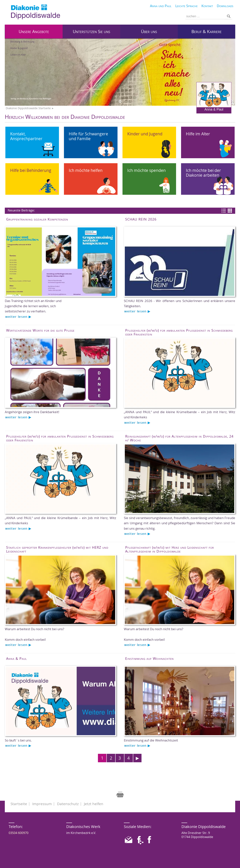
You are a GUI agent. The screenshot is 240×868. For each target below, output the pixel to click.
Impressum (42, 804)
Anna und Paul (161, 6)
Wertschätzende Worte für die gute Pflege (40, 330)
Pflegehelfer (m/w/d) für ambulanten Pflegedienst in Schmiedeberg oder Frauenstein (179, 332)
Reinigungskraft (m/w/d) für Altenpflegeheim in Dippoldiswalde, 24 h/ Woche (179, 438)
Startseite (19, 804)
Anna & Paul (214, 97)
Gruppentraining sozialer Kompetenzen (37, 219)
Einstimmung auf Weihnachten (149, 658)
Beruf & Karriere (206, 32)
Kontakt (207, 6)
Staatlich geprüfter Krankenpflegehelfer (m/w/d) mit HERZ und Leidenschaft (57, 549)
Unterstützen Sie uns (91, 32)
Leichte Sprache (186, 6)
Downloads (225, 6)
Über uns (149, 32)
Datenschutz (68, 804)
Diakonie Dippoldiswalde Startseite (28, 108)
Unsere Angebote (34, 32)
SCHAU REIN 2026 (141, 219)
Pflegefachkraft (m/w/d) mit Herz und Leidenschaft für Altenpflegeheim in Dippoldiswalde (170, 549)
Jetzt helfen (94, 804)
